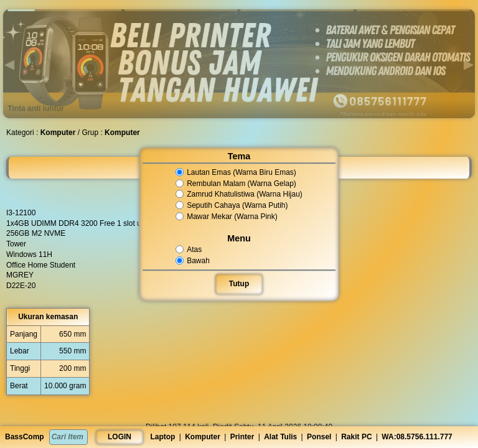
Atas (190, 250)
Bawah (194, 261)
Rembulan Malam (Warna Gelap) (236, 184)
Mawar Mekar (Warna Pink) (227, 217)
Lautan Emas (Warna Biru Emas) (236, 172)
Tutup (239, 284)
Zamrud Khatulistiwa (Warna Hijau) (239, 195)
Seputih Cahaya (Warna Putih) (232, 205)
